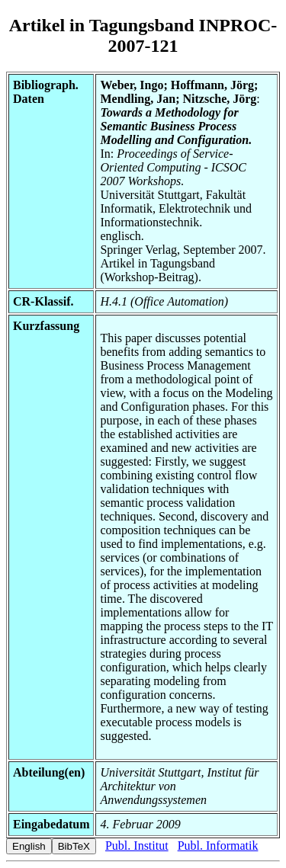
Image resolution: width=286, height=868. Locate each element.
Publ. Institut (137, 846)
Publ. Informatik (218, 846)
